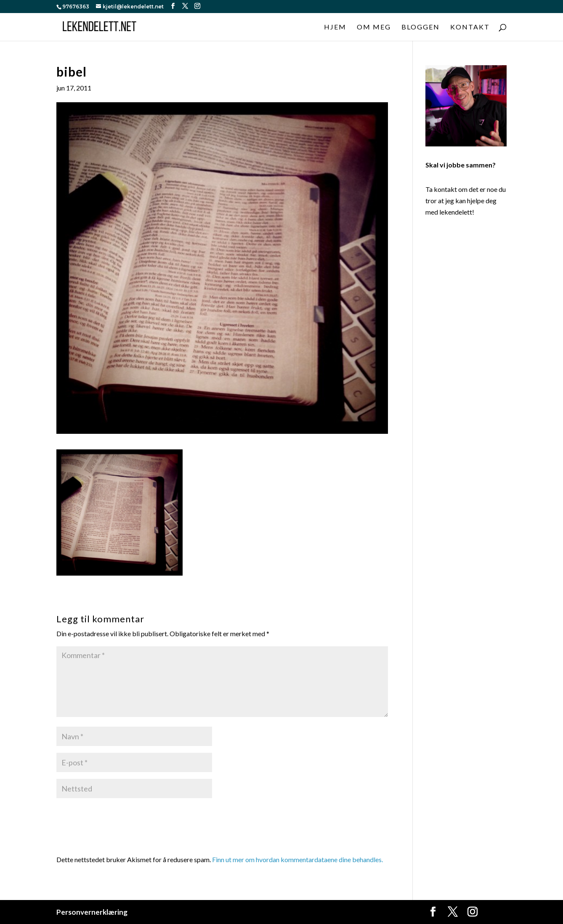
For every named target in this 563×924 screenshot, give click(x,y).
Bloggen (421, 27)
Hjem (335, 27)
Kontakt (470, 27)
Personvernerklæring (92, 912)
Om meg (374, 27)
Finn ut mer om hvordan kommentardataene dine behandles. (297, 859)
